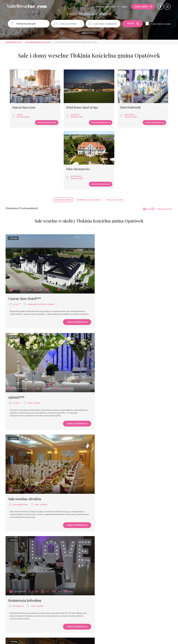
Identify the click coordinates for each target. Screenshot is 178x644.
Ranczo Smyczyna (21, 99)
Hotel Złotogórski (107, 608)
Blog (123, 7)
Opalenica (60, 107)
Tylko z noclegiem (114, 130)
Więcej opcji (89, 33)
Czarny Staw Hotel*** (25, 223)
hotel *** (17, 229)
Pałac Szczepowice (147, 99)
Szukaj (133, 24)
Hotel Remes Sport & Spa (67, 99)
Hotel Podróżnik (104, 99)
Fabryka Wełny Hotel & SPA (29, 416)
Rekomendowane (63, 130)
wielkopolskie (20, 109)
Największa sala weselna (88, 130)
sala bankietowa (20, 325)
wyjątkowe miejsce (107, 421)
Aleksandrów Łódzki (37, 229)
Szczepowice (145, 107)
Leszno (17, 107)
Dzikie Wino (103, 512)
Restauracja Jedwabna (111, 320)
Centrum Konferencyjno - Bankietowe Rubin (43, 512)
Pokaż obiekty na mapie (161, 24)
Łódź (116, 229)
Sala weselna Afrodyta (25, 320)
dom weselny (105, 518)
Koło (116, 614)
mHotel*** (102, 223)
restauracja (104, 325)
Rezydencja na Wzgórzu (112, 416)
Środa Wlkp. (103, 107)
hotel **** (17, 421)
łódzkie (51, 229)
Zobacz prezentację (32, 114)
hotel (16, 517)
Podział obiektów (104, 7)
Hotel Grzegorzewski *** (27, 608)
